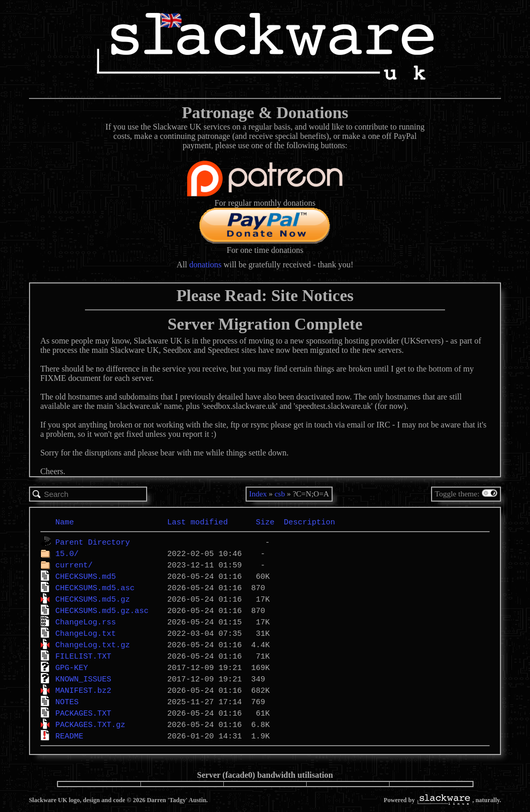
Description (310, 522)
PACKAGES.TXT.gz (90, 724)
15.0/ (67, 553)
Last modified (198, 522)
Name (65, 522)
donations (205, 265)
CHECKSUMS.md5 (86, 576)
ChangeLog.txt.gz (93, 645)
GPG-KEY (72, 667)
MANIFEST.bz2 (83, 690)
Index (258, 494)
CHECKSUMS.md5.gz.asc (102, 610)
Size (265, 522)
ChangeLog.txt (86, 633)
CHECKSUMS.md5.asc (95, 588)
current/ (74, 565)
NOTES (67, 702)
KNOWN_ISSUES (83, 679)
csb (280, 494)
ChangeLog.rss (86, 622)
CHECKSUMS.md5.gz (93, 599)
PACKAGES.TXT (83, 713)
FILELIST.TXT (83, 656)
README (69, 736)
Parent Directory (93, 542)
